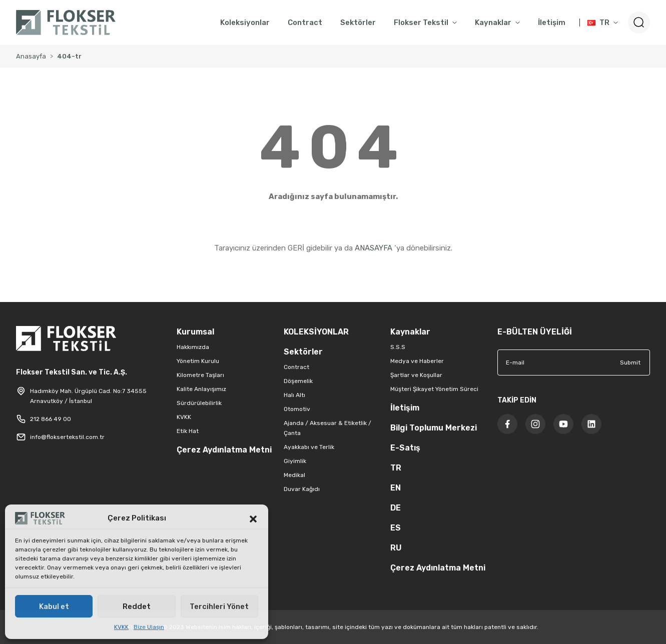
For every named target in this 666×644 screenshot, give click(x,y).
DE (396, 508)
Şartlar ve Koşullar (416, 375)
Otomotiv (297, 409)
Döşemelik (298, 381)
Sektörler (303, 352)
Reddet (137, 606)
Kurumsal (195, 332)
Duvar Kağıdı (302, 489)
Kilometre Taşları (200, 375)
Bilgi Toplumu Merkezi (434, 428)
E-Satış (405, 448)
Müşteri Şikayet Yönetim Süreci (434, 389)
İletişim (405, 408)
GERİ (296, 248)
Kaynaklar (410, 332)
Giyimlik (295, 461)
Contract (296, 367)
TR (396, 468)
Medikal (294, 475)
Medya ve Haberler (417, 361)
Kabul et (54, 606)
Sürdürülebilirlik (199, 403)
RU (396, 548)
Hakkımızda (193, 347)
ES (396, 528)
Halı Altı (294, 395)
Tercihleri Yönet (219, 606)
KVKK (121, 627)
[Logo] (66, 22)
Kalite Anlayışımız (201, 389)
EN (396, 488)
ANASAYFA (374, 248)
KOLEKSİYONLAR (316, 332)
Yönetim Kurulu (198, 361)
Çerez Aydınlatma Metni (224, 450)
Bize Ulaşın (149, 627)
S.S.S (398, 347)
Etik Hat (188, 431)
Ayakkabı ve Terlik (309, 447)
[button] (253, 518)
